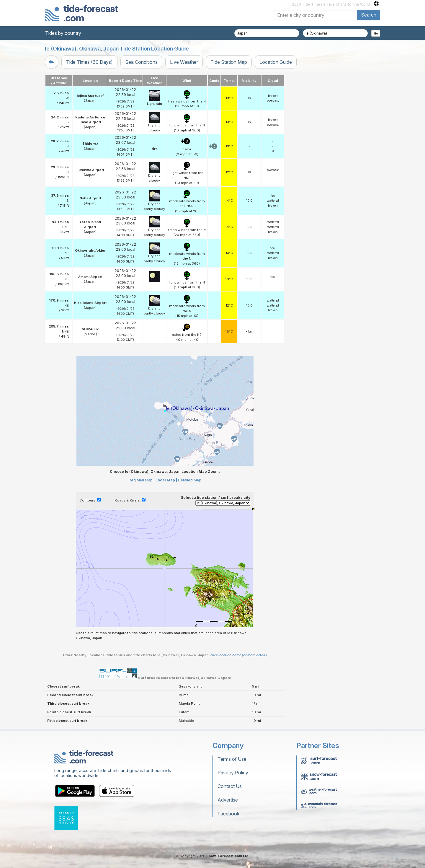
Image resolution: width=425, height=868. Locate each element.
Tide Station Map (229, 62)
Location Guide (276, 62)
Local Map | (166, 480)
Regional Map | (142, 480)
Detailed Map (190, 480)
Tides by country (63, 33)
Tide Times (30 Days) (89, 62)
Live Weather (184, 62)
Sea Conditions (141, 62)
